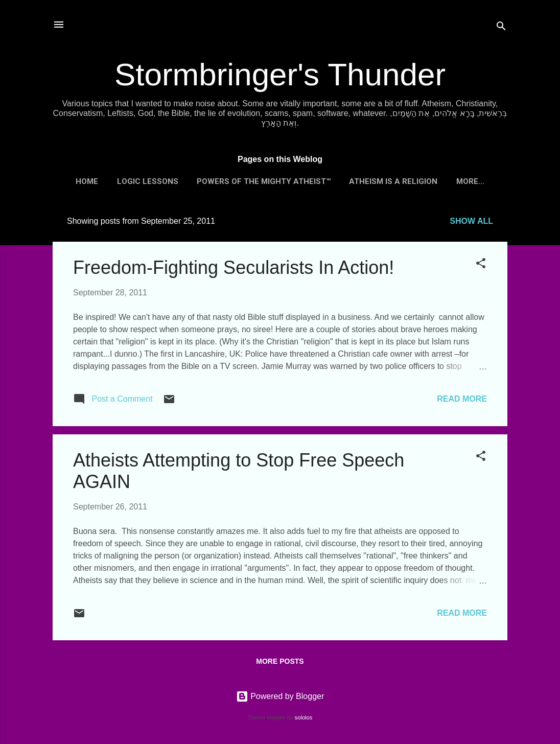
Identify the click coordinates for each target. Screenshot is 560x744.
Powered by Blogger (280, 696)
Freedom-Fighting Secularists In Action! (234, 268)
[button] (481, 265)
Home (87, 181)
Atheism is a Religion (393, 181)
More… (470, 181)
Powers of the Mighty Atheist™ (264, 181)
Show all (471, 221)
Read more (462, 399)
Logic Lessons (148, 181)
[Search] (501, 28)
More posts (280, 661)
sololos (304, 717)
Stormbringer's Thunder (280, 74)
